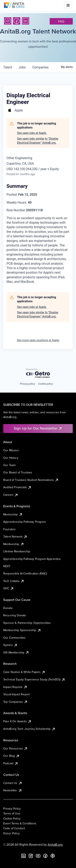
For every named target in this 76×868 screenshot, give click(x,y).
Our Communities (14, 638)
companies (40, 67)
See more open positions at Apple (38, 340)
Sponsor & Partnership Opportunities (27, 623)
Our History (11, 458)
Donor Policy (11, 833)
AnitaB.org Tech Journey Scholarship (29, 729)
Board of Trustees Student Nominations (31, 480)
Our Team (9, 465)
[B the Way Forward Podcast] (53, 856)
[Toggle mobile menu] (68, 5)
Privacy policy (27, 384)
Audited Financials (17, 487)
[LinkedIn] (26, 21)
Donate (8, 608)
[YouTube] (38, 856)
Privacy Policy (12, 809)
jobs (22, 67)
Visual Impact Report (16, 694)
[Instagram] (8, 21)
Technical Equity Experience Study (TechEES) (34, 679)
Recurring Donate (15, 615)
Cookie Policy (12, 818)
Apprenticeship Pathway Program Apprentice (32, 559)
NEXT (7, 566)
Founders (9, 529)
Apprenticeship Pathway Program (25, 522)
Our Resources (16, 748)
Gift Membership (16, 652)
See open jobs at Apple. (32, 133)
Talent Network (15, 537)
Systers (10, 645)
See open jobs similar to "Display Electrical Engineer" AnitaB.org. (38, 141)
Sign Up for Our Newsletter (38, 428)
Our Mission (11, 450)
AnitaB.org (55, 844)
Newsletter (13, 790)
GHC (9, 588)
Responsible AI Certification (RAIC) (25, 573)
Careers (11, 495)
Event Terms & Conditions (20, 823)
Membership (14, 544)
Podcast (11, 763)
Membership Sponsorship (22, 630)
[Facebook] (17, 21)
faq (61, 21)
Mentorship (13, 514)
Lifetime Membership (17, 551)
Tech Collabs (14, 581)
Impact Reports (15, 687)
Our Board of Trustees (18, 472)
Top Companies (16, 702)
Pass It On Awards (17, 721)
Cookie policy (46, 384)
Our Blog (11, 756)
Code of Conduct (14, 828)
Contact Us (13, 783)
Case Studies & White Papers (24, 672)
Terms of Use (12, 813)
